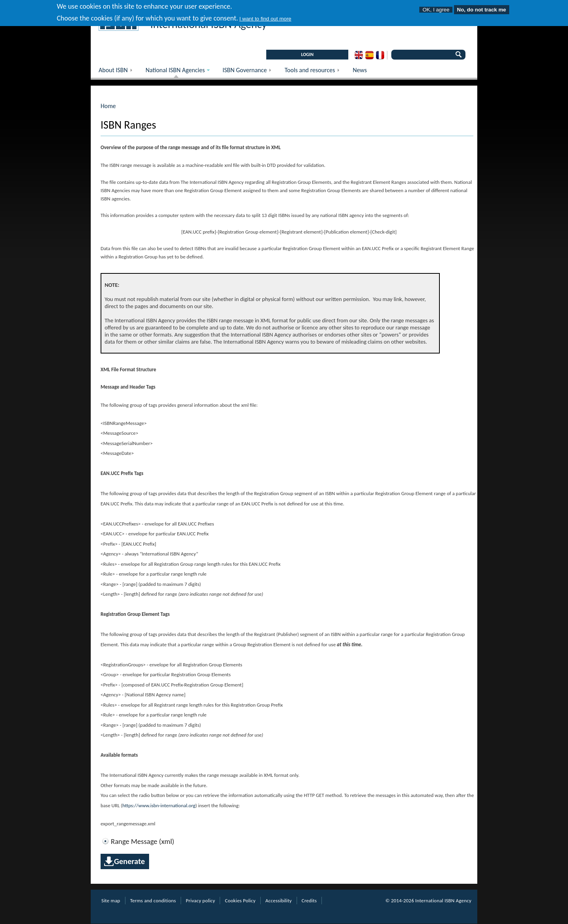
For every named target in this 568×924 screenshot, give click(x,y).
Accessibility (279, 901)
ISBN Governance (249, 72)
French (380, 55)
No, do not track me (482, 7)
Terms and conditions (153, 901)
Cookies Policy (240, 901)
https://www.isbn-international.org (159, 805)
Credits (309, 901)
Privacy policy (200, 901)
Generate (129, 861)
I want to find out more (265, 16)
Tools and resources (315, 72)
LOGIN (307, 54)
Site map (111, 901)
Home (108, 106)
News (360, 70)
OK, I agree (436, 7)
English (359, 55)
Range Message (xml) (143, 842)
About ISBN (118, 72)
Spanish (369, 55)
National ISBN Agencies (174, 72)
